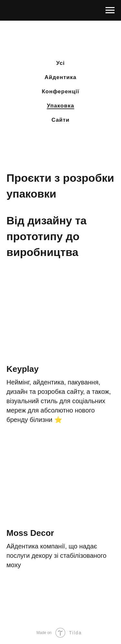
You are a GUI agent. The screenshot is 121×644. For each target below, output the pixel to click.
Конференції (60, 92)
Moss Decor (30, 533)
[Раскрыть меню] (110, 10)
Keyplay (23, 369)
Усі (60, 63)
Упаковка (60, 106)
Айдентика (60, 77)
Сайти (60, 120)
